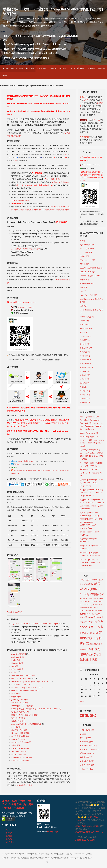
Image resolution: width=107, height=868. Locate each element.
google (90, 175)
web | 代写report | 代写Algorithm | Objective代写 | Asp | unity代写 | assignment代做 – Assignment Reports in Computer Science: (91, 423)
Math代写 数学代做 (19, 754)
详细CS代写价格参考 (61, 182)
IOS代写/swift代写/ (33, 249)
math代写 (84, 306)
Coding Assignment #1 (89, 433)
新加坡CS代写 (55, 210)
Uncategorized (86, 336)
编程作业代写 (16, 697)
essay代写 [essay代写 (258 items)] (84, 598)
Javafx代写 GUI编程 (19, 739)
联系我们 (91, 68)
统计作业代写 (85, 383)
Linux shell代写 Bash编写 (21, 742)
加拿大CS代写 (24, 210)
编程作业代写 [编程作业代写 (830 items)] (89, 654)
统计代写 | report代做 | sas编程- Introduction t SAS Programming (91, 483)
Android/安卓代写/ (19, 249)
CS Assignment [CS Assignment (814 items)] (90, 589)
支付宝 (16, 464)
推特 (101, 178)
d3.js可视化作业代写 (19, 730)
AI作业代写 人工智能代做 (21, 684)
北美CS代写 (54, 207)
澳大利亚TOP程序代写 (89, 749)
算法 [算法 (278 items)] (91, 644)
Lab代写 (15, 666)
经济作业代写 (85, 379)
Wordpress (85, 738)
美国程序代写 (85, 391)
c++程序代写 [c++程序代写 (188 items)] (85, 584)
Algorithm (15, 623)
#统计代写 (93, 817)
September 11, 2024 (85, 840)
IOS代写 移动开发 (18, 721)
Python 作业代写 (86, 328)
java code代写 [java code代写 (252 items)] (93, 601)
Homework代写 (17, 663)
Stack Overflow (87, 769)
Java (47, 623)
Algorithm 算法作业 (87, 245)
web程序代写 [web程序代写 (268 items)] (92, 622)
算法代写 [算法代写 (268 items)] (97, 644)
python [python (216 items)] (88, 611)
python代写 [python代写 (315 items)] (85, 614)
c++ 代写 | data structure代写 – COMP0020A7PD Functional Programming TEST (91, 493)
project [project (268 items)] (83, 610)
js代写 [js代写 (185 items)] (100, 605)
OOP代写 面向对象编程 (20, 736)
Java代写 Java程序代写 (20, 700)
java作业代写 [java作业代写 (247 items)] (87, 604)
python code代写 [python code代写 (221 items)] (97, 611)
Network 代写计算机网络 (21, 733)
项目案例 (101, 68)
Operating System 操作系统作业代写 (26, 691)
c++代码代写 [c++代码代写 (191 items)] (93, 580)
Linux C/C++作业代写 (20, 703)
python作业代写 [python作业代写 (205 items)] (95, 614)
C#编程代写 (84, 256)
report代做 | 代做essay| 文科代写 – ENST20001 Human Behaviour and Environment (91, 466)
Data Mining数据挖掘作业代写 (23, 675)
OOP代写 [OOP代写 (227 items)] (89, 607)
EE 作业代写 (16, 694)
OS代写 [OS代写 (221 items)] (95, 607)
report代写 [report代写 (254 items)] (92, 617)
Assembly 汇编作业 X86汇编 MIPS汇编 (26, 724)
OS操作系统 (84, 321)
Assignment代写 (18, 657)
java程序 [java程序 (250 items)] (95, 604)
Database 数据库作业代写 (90, 276)
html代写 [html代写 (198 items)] (97, 598)
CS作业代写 (84, 264)
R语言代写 (84, 332)
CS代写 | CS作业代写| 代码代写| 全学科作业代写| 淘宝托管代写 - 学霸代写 (17, 804)
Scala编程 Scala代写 (19, 751)
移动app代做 (85, 371)
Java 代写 (83, 287)
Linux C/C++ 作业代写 (88, 295)
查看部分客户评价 (22, 201)
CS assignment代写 (87, 260)
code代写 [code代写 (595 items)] (95, 584)
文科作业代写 (85, 356)
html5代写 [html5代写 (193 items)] (91, 598)
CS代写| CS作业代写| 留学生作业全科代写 (18, 68)
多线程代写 (16, 745)
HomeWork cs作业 (87, 284)
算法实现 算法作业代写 (20, 712)
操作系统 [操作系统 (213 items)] (89, 633)
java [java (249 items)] (86, 601)
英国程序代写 (85, 395)
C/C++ (42, 623)
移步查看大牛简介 (53, 179)
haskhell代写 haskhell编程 (22, 757)
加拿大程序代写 (86, 348)
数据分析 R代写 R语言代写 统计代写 (25, 715)
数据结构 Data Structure (21, 678)
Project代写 (16, 660)
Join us (4, 75)
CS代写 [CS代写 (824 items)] (85, 594)
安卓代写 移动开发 (18, 718)
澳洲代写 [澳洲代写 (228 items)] (95, 633)
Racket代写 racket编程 (20, 760)
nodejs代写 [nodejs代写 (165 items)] (83, 608)
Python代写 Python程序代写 (22, 706)
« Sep (82, 702)
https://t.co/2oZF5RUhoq (87, 826)
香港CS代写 (65, 210)
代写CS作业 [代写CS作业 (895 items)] (95, 627)
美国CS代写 (63, 207)
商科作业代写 (85, 352)
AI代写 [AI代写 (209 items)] (82, 580)
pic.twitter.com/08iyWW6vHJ (89, 832)
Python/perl (54, 623)
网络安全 (83, 387)
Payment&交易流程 (77, 68)
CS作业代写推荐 (87, 730)
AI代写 (82, 241)
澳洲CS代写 (34, 210)
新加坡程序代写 (86, 360)
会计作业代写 (85, 344)
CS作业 (14, 672)
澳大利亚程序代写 (87, 367)
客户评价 (63, 68)
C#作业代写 (16, 727)
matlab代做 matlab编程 (20, 748)
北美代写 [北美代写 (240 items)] (83, 633)
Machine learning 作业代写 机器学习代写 (27, 687)
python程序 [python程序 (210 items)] (83, 617)
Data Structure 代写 (88, 272)
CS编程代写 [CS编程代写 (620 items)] (97, 594)
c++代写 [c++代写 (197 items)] (87, 580)
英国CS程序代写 (87, 753)
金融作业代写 (85, 398)
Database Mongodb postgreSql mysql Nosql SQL (31, 681)
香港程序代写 (85, 402)
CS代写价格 (42, 68)
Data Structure (26, 623)
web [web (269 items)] (98, 617)
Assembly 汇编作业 (87, 248)
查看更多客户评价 (15, 612)
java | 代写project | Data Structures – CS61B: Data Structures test (90, 563)
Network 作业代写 (87, 317)
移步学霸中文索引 (24, 785)
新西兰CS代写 (44, 210)
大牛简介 (53, 68)
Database (36, 623)
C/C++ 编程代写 (17, 669)
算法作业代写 (85, 375)
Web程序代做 (85, 340)
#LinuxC (79, 820)
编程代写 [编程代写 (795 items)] (95, 649)
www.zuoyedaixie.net (26, 307)
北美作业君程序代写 (88, 746)
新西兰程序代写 (86, 363)
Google (97, 120)
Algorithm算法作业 (19, 654)
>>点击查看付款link (26, 461)
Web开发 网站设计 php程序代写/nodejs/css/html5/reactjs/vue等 (36, 709)
